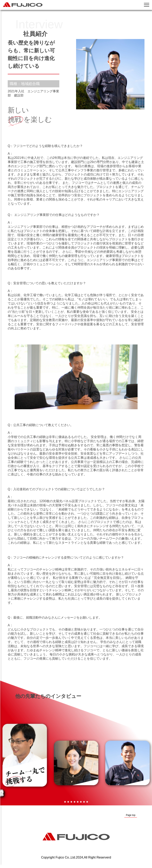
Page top (131, 815)
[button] (65, 802)
